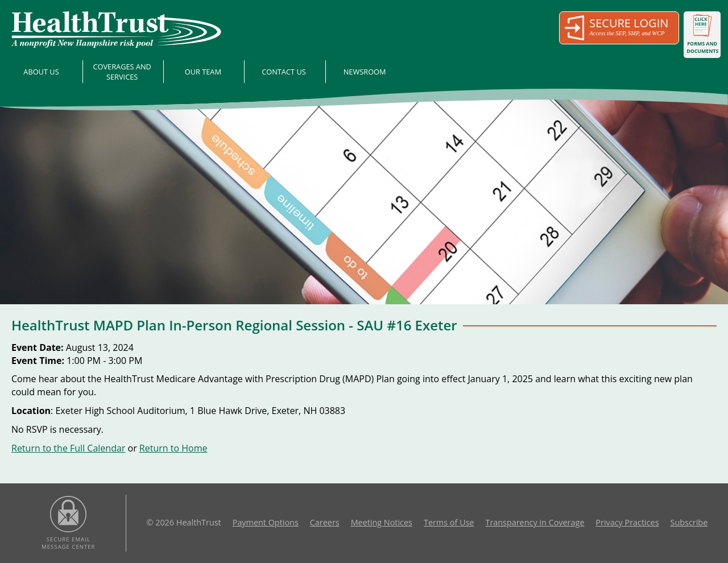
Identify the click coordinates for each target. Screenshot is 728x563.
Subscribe (689, 522)
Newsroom (365, 72)
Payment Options (266, 522)
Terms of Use (449, 522)
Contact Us (284, 72)
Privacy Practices (627, 522)
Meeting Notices (382, 522)
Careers (325, 522)
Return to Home (173, 448)
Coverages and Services (122, 72)
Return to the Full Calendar (68, 448)
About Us (41, 72)
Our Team (203, 72)
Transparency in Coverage (535, 522)
